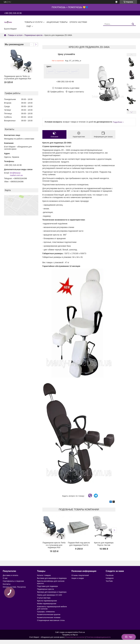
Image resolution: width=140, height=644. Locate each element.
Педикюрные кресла (33, 35)
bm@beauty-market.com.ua (16, 174)
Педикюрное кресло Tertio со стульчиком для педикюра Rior (18, 77)
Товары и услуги (33, 22)
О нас (5, 578)
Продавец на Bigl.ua (70, 635)
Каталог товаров (44, 575)
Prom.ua (82, 632)
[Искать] (133, 24)
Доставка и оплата (10, 575)
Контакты (7, 584)
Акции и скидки (78, 578)
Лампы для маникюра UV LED (49, 595)
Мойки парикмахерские (47, 604)
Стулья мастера (44, 598)
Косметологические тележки (49, 617)
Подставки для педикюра (47, 586)
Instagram (110, 578)
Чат (129, 637)
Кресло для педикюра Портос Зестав (104, 544)
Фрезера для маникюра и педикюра (52, 592)
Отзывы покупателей (80, 575)
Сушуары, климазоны (46, 612)
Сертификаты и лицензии (13, 581)
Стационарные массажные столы (51, 620)
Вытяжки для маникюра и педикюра (52, 578)
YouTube (109, 581)
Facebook (110, 575)
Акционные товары (57, 22)
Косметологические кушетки (49, 614)
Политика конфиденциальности (99, 637)
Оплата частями (78, 22)
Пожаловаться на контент (75, 637)
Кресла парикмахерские (47, 601)
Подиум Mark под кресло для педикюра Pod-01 (79, 544)
